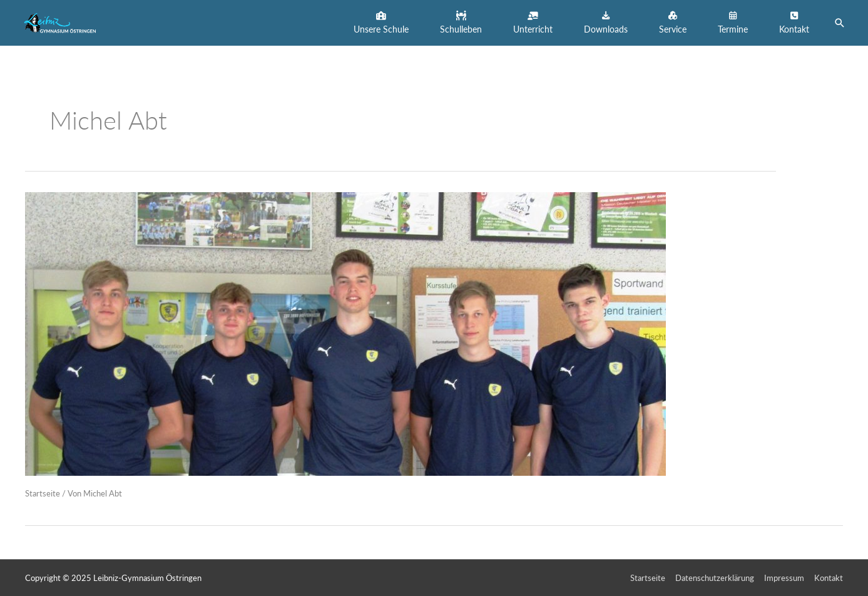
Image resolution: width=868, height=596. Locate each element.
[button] (381, 23)
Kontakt (829, 578)
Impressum (784, 578)
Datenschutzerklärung (715, 578)
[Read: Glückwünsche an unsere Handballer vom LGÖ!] (345, 332)
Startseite (43, 493)
